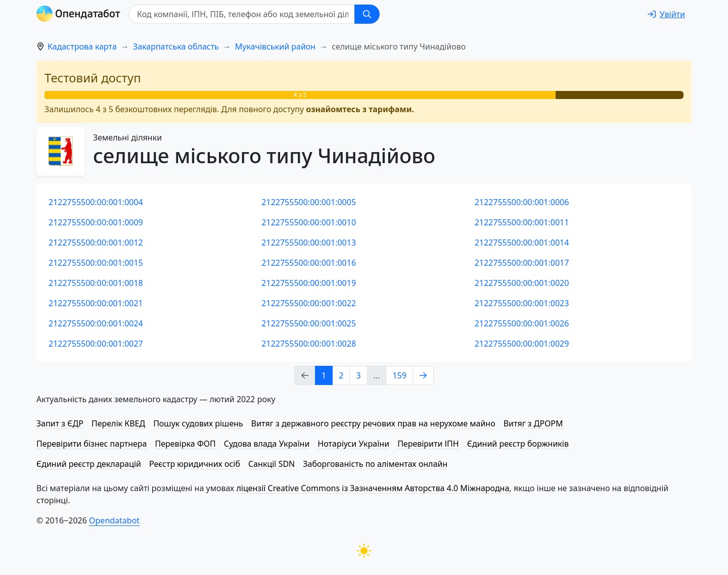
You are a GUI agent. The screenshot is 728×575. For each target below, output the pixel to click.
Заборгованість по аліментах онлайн (375, 464)
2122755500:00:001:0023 (522, 303)
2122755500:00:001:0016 (309, 263)
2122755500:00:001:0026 (522, 323)
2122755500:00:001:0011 (522, 222)
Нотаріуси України (353, 444)
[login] (666, 14)
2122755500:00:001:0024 (96, 323)
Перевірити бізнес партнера (92, 444)
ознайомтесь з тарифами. (360, 109)
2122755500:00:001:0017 (522, 263)
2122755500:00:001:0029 (522, 344)
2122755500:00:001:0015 (96, 263)
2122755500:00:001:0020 (522, 283)
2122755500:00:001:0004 (96, 202)
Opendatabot (114, 520)
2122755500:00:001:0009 (96, 222)
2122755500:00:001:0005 (309, 202)
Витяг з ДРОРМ (533, 423)
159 (399, 375)
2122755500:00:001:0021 (96, 303)
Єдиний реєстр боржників (518, 444)
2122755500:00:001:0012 (96, 243)
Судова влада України (267, 444)
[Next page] (423, 375)
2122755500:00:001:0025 (309, 323)
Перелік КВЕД (118, 423)
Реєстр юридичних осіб (195, 464)
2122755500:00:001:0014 (522, 243)
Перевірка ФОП (185, 444)
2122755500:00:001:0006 (522, 202)
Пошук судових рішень (198, 423)
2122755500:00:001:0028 (309, 344)
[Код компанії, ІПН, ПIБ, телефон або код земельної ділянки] (242, 14)
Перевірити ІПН (428, 444)
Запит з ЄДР (60, 423)
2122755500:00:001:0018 (96, 283)
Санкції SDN (271, 464)
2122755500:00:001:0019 (309, 283)
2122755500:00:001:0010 (309, 222)
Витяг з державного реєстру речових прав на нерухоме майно (373, 423)
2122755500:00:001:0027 (96, 344)
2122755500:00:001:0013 (309, 243)
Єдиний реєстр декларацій (89, 464)
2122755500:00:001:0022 (309, 303)
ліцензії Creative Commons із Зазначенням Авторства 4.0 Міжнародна (373, 488)
